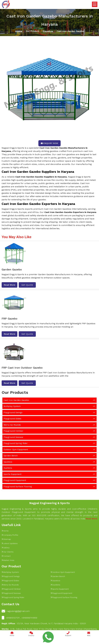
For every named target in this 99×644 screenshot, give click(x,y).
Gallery (6, 548)
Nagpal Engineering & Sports (49, 503)
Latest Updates (10, 543)
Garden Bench (11, 456)
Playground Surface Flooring (18, 487)
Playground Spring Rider (16, 443)
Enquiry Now (49, 143)
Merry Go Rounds (12, 425)
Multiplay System (12, 406)
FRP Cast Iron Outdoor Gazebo (22, 368)
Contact (6, 556)
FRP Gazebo (9, 319)
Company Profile (10, 535)
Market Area (8, 560)
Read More (9, 285)
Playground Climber (13, 431)
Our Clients (8, 552)
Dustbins (8, 468)
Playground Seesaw (13, 437)
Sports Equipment (12, 474)
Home (19, 31)
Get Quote (27, 285)
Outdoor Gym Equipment (16, 450)
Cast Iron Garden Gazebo (16, 400)
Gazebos (48, 31)
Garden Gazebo (12, 269)
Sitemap (6, 539)
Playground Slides (12, 419)
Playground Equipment (15, 480)
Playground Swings (13, 413)
